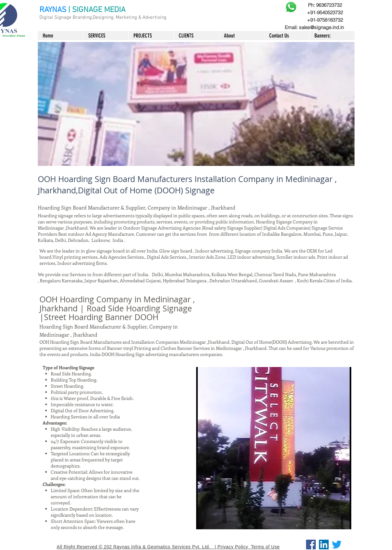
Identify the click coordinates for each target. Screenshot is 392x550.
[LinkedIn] (324, 545)
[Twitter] (337, 545)
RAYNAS (53, 10)
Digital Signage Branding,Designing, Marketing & (91, 17)
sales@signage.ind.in (321, 27)
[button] (196, 104)
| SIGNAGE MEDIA (97, 10)
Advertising (154, 17)
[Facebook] (311, 545)
